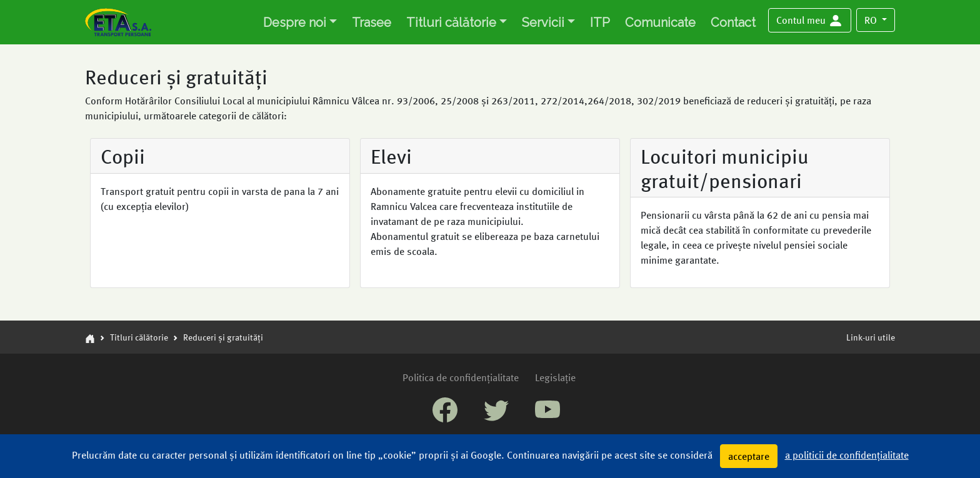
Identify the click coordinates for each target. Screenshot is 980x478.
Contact (733, 22)
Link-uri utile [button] (871, 337)
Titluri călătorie (451, 22)
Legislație (555, 377)
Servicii (543, 22)
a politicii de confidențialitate (847, 455)
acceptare (749, 456)
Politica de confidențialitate (461, 377)
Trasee (372, 22)
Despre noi (295, 22)
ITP (600, 22)
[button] (810, 21)
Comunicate (660, 22)
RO (872, 20)
